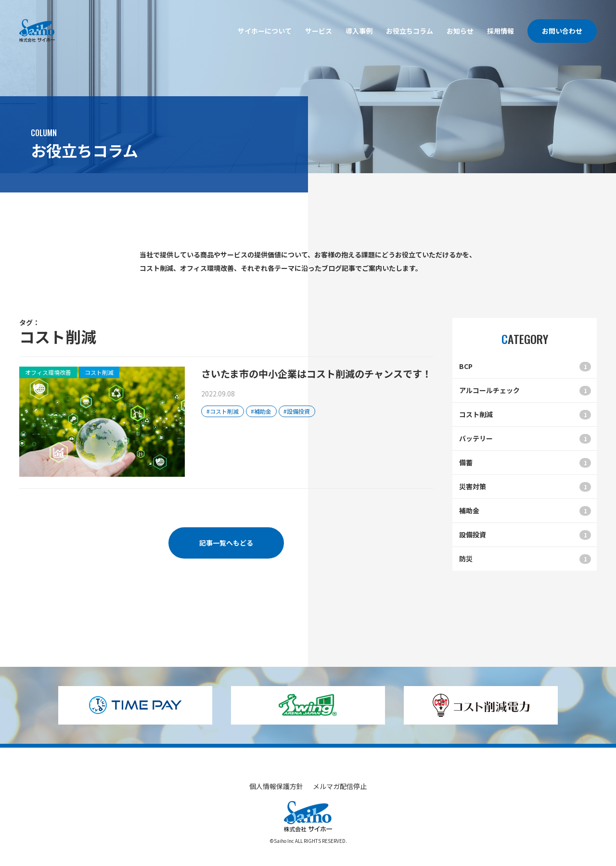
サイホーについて (265, 31)
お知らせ (460, 31)
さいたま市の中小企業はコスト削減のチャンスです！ (316, 374)
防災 (525, 559)
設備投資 (525, 535)
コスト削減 (525, 414)
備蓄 (525, 463)
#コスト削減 (223, 411)
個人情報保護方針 (276, 786)
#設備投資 (297, 411)
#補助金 (261, 411)
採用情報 (500, 31)
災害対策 (525, 487)
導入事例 (359, 31)
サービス (319, 31)
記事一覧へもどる (226, 543)
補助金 (525, 511)
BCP (525, 366)
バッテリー (525, 439)
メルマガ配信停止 (340, 786)
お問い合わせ (562, 31)
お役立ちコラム (410, 31)
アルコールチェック (525, 390)
